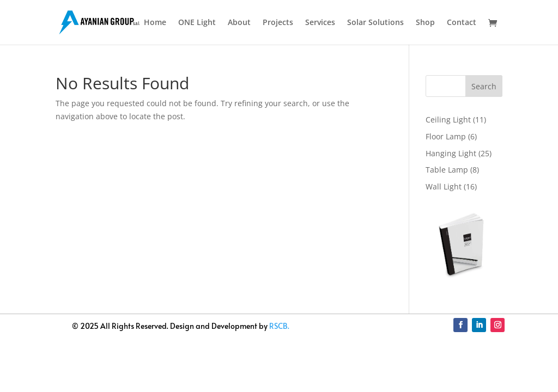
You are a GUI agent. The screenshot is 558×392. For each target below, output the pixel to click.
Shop (425, 23)
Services (320, 23)
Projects (278, 23)
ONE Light (197, 23)
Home (155, 23)
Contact (462, 23)
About (239, 23)
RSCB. (279, 326)
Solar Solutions (375, 23)
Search (484, 86)
